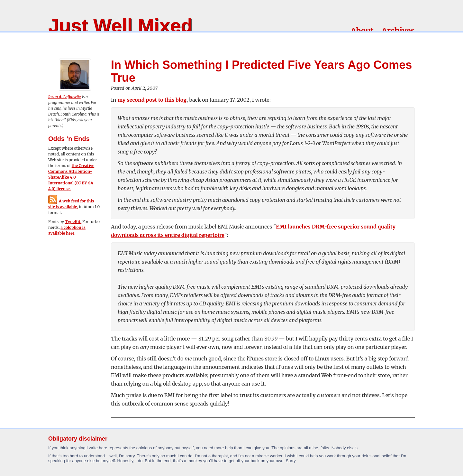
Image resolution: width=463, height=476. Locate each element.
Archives (398, 31)
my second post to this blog (152, 100)
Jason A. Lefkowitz (65, 97)
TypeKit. (73, 222)
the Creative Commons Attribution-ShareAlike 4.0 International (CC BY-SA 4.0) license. (71, 177)
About (362, 31)
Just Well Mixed (120, 26)
